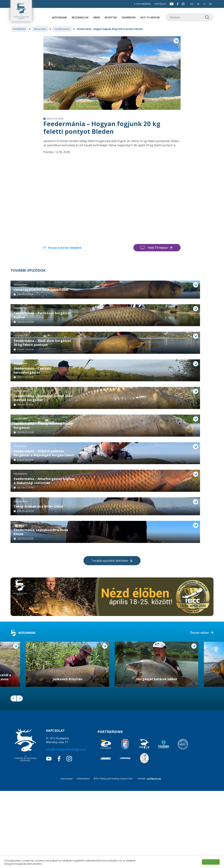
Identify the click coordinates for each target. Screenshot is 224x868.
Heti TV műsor (150, 17)
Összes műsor (199, 710)
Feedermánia (62, 29)
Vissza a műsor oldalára (65, 248)
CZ (204, 4)
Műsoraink (59, 17)
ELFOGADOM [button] (211, 862)
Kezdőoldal (19, 29)
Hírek (97, 17)
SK (198, 4)
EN (210, 4)
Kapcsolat (160, 4)
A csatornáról (143, 4)
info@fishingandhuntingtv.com (66, 826)
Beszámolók (80, 17)
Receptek (111, 17)
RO (192, 4)
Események (129, 17)
